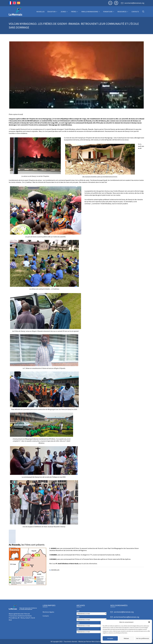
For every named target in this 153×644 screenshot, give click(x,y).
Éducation (53, 12)
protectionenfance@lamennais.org (126, 617)
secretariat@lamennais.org (134, 3)
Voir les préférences (143, 638)
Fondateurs (109, 12)
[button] (149, 622)
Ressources (123, 12)
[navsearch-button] (143, 12)
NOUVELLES (40, 12)
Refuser (126, 638)
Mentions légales (48, 612)
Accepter (110, 638)
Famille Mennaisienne (91, 12)
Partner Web (90, 641)
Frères (75, 12)
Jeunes (64, 12)
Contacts (135, 12)
